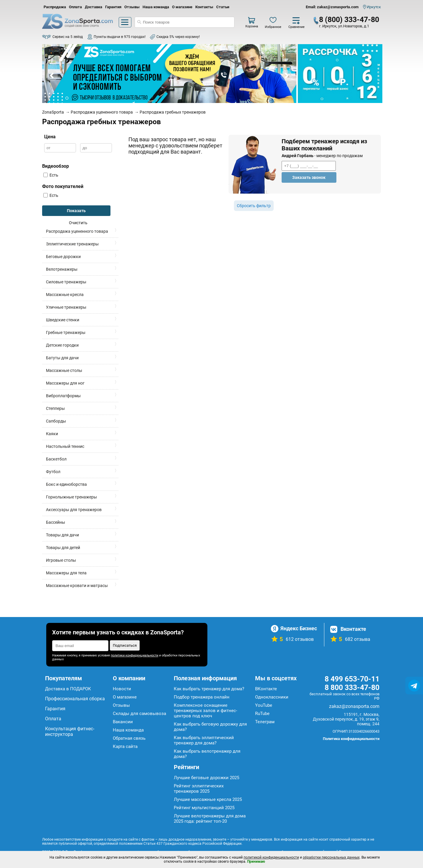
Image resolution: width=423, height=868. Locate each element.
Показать (76, 211)
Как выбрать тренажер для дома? (209, 689)
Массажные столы (64, 370)
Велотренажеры (62, 269)
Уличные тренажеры (66, 307)
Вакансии (123, 722)
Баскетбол (56, 459)
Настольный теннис (65, 446)
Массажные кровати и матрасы (77, 586)
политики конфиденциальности (134, 655)
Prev (52, 76)
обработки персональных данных (331, 857)
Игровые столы (61, 560)
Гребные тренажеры (66, 332)
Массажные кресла (65, 295)
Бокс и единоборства (66, 484)
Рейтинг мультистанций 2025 (204, 808)
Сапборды (56, 421)
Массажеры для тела (66, 573)
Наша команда (156, 7)
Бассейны (56, 522)
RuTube (262, 714)
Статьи (223, 7)
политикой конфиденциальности (271, 857)
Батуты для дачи (62, 358)
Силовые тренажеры (66, 282)
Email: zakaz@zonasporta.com (332, 7)
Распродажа (55, 7)
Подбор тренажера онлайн (202, 697)
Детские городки (62, 345)
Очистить (78, 223)
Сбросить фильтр (254, 206)
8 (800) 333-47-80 (349, 20)
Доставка (94, 7)
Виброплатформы (63, 396)
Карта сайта (125, 746)
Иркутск (374, 7)
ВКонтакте (266, 689)
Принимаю (256, 862)
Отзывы (132, 7)
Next (286, 76)
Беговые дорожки (63, 257)
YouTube (264, 705)
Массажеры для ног (65, 383)
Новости (122, 689)
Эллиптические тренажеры (72, 244)
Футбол (53, 472)
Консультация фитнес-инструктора (70, 731)
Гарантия (113, 7)
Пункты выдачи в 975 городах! (120, 37)
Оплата (75, 7)
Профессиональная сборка (75, 699)
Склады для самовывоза (139, 714)
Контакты (204, 7)
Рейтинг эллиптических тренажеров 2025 (199, 789)
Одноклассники (272, 697)
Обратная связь (129, 738)
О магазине (182, 7)
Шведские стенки (63, 320)
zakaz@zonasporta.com (354, 706)
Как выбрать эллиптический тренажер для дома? (204, 740)
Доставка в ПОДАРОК (68, 689)
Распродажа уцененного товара (77, 231)
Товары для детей (63, 548)
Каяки (52, 434)
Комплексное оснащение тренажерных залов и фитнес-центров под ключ (205, 711)
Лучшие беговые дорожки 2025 (206, 778)
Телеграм (265, 722)
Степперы (55, 408)
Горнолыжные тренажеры (71, 497)
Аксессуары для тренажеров (74, 510)
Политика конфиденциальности (351, 739)
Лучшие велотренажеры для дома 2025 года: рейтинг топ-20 (210, 819)
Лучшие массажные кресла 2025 (208, 799)
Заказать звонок (309, 177)
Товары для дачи (62, 535)
